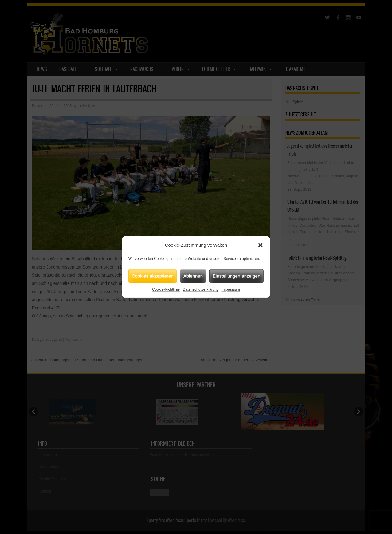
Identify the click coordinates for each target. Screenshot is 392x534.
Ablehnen (193, 276)
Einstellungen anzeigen (236, 276)
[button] (261, 245)
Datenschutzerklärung (201, 289)
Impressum (231, 289)
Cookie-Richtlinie (166, 289)
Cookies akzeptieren (153, 276)
